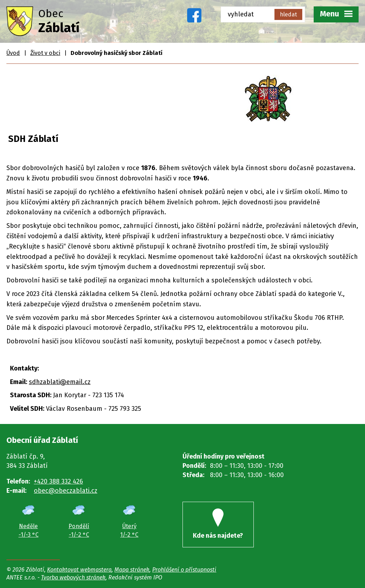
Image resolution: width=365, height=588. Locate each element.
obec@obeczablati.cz (66, 491)
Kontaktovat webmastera (79, 570)
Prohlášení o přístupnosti (184, 570)
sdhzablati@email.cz (60, 382)
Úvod (13, 53)
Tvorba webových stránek (73, 577)
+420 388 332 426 (58, 481)
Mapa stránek (132, 570)
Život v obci (45, 53)
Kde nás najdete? (218, 524)
